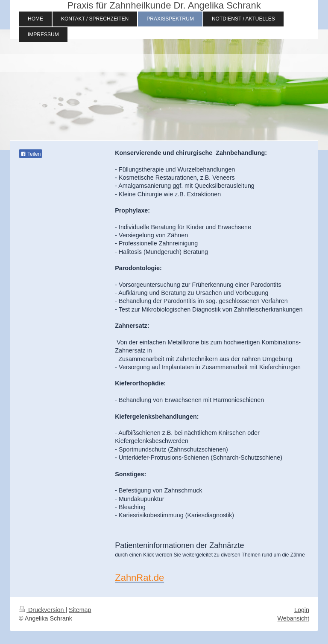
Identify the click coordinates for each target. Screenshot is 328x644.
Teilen (31, 154)
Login (302, 610)
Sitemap (80, 610)
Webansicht (293, 618)
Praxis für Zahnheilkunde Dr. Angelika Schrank (164, 5)
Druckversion (42, 610)
